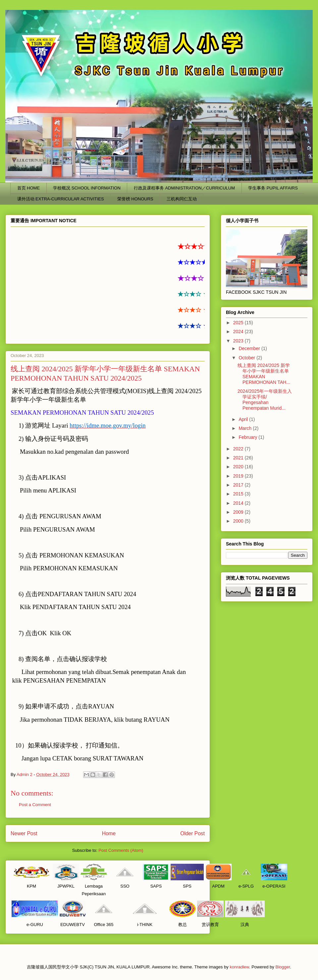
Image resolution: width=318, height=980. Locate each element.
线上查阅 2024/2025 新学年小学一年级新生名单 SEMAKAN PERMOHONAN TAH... (264, 374)
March (246, 428)
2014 (239, 503)
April (244, 419)
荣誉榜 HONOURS (135, 199)
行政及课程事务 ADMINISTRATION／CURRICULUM (184, 188)
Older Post (192, 833)
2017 (239, 485)
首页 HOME (29, 188)
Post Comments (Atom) (121, 850)
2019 (239, 476)
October (247, 358)
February (248, 437)
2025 (239, 323)
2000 (239, 521)
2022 (239, 449)
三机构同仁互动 (182, 199)
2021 (239, 458)
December (250, 348)
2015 (239, 494)
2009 (239, 512)
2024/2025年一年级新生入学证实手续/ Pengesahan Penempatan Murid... (265, 399)
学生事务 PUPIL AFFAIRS (273, 188)
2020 (239, 467)
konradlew (239, 967)
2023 (239, 341)
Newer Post (24, 833)
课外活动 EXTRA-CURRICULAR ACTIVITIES (61, 199)
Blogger (283, 967)
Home (109, 833)
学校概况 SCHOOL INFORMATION (87, 188)
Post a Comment (35, 805)
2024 (239, 332)
